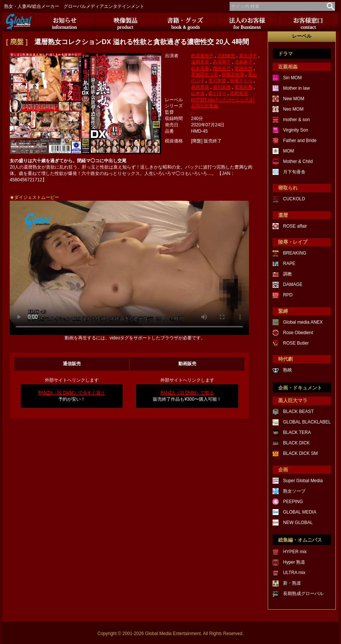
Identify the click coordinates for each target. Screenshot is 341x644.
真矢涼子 (248, 56)
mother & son (296, 120)
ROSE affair (295, 226)
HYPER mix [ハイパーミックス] (223, 100)
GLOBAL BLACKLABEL (307, 422)
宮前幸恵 (243, 68)
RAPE (289, 264)
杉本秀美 (200, 68)
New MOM (294, 99)
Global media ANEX (303, 322)
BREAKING (295, 253)
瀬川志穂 (222, 87)
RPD (288, 295)
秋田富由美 (233, 74)
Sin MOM (292, 78)
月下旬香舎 (294, 172)
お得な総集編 (205, 106)
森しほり (217, 93)
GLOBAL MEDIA (300, 512)
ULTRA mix (294, 573)
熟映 (288, 370)
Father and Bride (300, 141)
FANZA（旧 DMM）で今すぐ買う (72, 393)
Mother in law (296, 88)
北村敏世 (226, 56)
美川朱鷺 (217, 81)
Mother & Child (298, 161)
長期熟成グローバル (303, 594)
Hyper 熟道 (294, 562)
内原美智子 (202, 56)
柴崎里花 (200, 87)
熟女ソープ (294, 491)
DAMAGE (293, 284)
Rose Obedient (298, 333)
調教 (288, 274)
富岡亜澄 (239, 93)
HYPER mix (295, 552)
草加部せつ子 (205, 74)
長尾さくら (241, 81)
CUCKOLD (294, 199)
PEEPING (293, 502)
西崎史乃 (222, 68)
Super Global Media (303, 481)
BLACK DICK (296, 443)
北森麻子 (243, 62)
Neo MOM (293, 109)
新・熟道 (292, 583)
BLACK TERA (297, 432)
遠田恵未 (200, 62)
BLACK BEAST (298, 412)
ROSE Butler (296, 343)
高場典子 (222, 62)
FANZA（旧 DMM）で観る (187, 393)
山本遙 (198, 93)
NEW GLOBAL (298, 523)
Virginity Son (296, 130)
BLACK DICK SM (300, 453)
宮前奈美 (243, 87)
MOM (288, 151)
